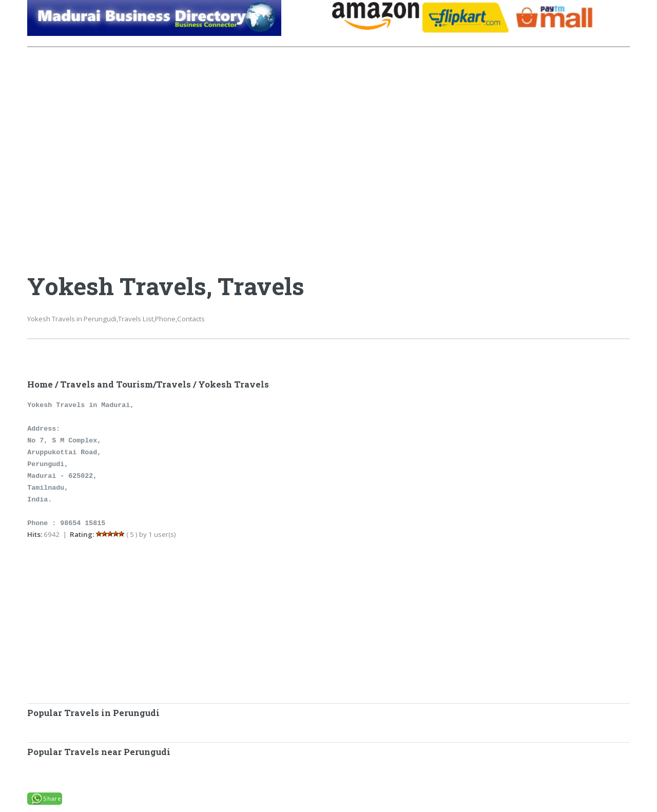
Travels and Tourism (107, 384)
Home (40, 384)
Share (52, 798)
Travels (173, 384)
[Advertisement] (178, 147)
